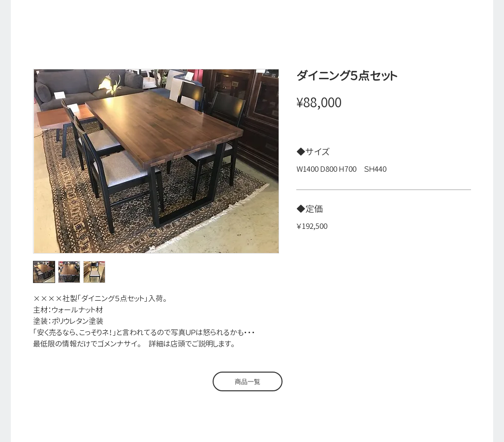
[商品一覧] (248, 381)
